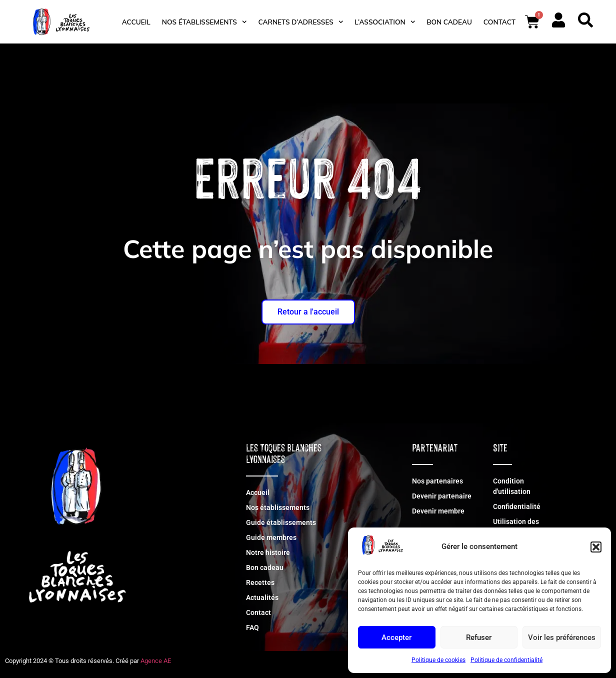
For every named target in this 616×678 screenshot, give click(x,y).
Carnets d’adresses (300, 22)
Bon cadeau (449, 22)
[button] (596, 547)
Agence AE (156, 661)
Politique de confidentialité (506, 660)
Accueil (136, 22)
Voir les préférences (562, 637)
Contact (499, 22)
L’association (385, 22)
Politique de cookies (438, 660)
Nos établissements (204, 22)
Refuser (479, 637)
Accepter (396, 637)
